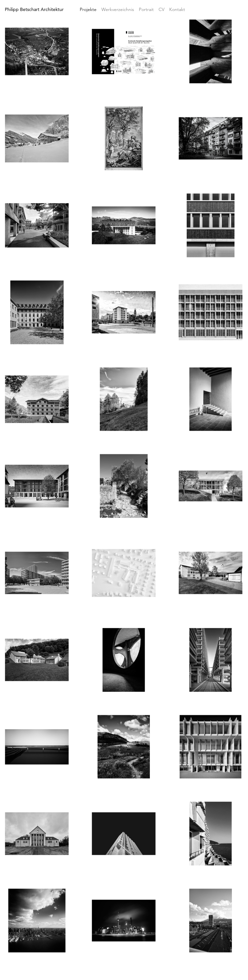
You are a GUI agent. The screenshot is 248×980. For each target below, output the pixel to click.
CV (161, 9)
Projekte (88, 9)
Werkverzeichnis (118, 9)
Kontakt (177, 9)
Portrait (146, 9)
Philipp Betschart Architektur (34, 9)
